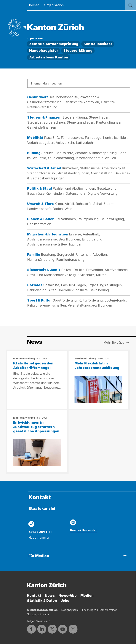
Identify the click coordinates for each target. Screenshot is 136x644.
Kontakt (34, 596)
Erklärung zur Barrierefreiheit (100, 610)
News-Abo (68, 596)
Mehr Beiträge (117, 343)
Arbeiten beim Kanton (49, 57)
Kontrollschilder (98, 44)
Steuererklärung (78, 51)
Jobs (65, 601)
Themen (33, 5)
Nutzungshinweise (38, 614)
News (50, 596)
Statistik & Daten (42, 601)
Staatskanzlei (42, 508)
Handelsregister (44, 51)
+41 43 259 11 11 (40, 532)
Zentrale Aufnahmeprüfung (54, 44)
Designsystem (70, 610)
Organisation (54, 5)
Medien (87, 596)
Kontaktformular (84, 530)
